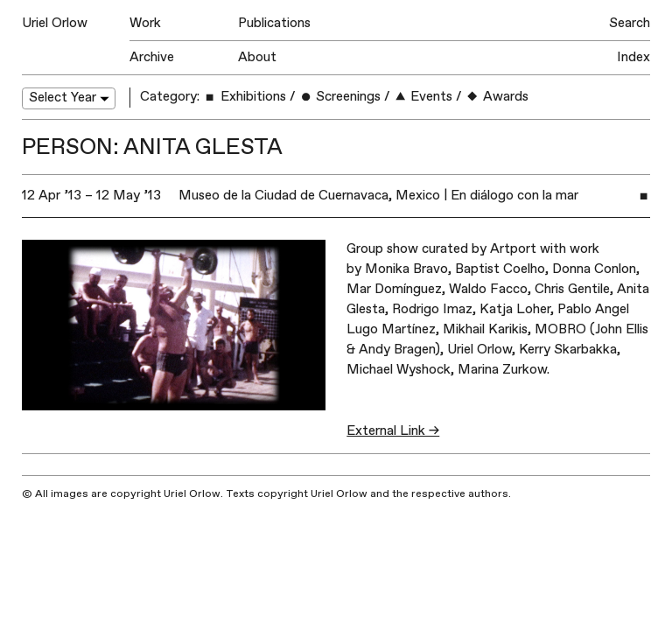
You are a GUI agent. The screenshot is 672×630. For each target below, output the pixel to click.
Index (633, 57)
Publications (274, 23)
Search (630, 23)
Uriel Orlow (55, 23)
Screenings (340, 97)
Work (145, 23)
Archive (152, 57)
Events (423, 97)
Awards (497, 97)
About (257, 57)
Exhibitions (244, 97)
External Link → (393, 431)
